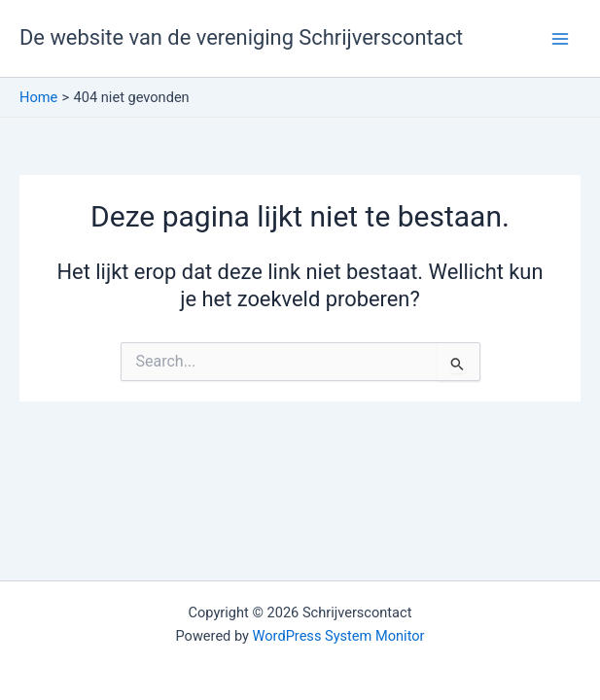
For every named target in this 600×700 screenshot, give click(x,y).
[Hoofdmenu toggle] (560, 39)
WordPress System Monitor (339, 636)
